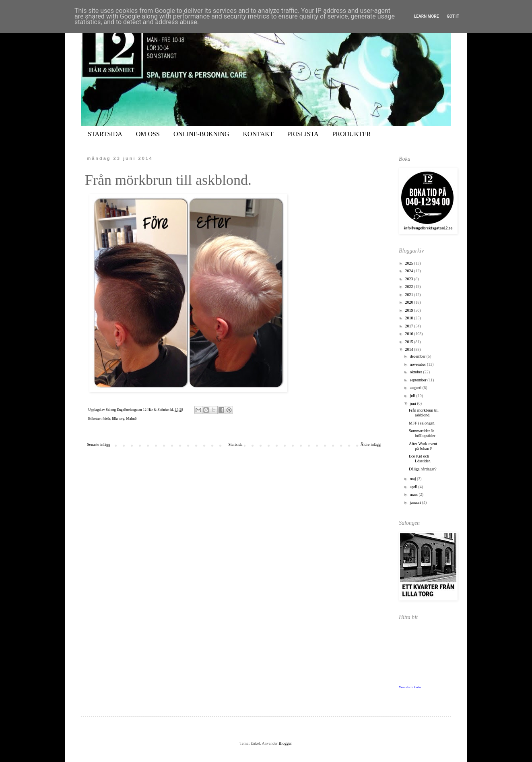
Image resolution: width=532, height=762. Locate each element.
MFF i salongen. (422, 423)
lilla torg (118, 418)
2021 (409, 295)
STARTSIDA (105, 134)
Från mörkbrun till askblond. (424, 413)
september (419, 380)
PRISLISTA (303, 134)
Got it (453, 16)
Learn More (426, 16)
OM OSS (148, 134)
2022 (409, 287)
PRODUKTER (351, 134)
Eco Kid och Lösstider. (420, 459)
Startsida (235, 444)
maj (413, 479)
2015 (409, 342)
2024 (409, 271)
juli (413, 396)
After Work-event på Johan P (423, 446)
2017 (409, 326)
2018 (409, 318)
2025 (409, 263)
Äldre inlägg (371, 444)
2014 (409, 349)
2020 (409, 302)
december (418, 356)
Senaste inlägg (99, 444)
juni (413, 403)
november (418, 364)
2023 (409, 279)
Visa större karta (410, 687)
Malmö (131, 418)
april (414, 487)
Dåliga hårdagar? (423, 469)
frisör (106, 418)
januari (416, 502)
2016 (409, 334)
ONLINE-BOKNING (201, 134)
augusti (416, 388)
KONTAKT (258, 134)
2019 (409, 310)
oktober (416, 372)
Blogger (285, 743)
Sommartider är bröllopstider (422, 433)
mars (414, 494)
